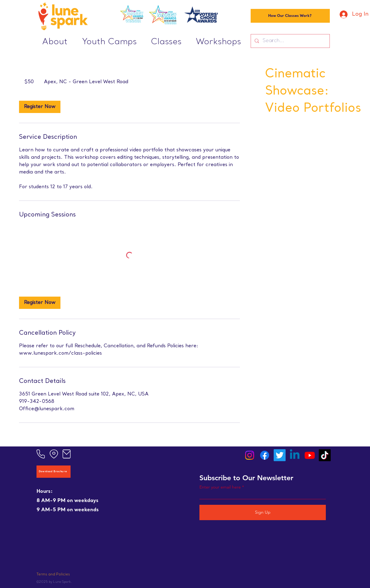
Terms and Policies (53, 575)
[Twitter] (280, 455)
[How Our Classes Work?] (290, 16)
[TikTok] (325, 455)
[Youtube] (310, 455)
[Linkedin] (295, 455)
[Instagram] (250, 455)
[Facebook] (265, 455)
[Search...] (290, 41)
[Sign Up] (263, 512)
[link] (40, 107)
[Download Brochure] (54, 472)
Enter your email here (220, 487)
